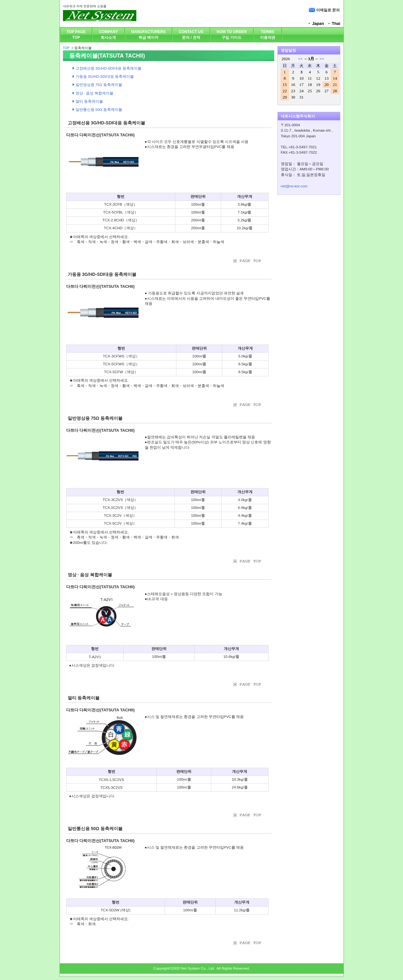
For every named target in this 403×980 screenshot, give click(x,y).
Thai (336, 23)
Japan (318, 23)
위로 (251, 261)
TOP (66, 48)
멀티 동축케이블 (84, 698)
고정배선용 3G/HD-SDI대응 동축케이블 (107, 123)
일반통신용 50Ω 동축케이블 (95, 829)
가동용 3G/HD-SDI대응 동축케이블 (102, 274)
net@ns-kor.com (294, 186)
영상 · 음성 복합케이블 (90, 575)
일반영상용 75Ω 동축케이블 (95, 418)
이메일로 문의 (328, 10)
